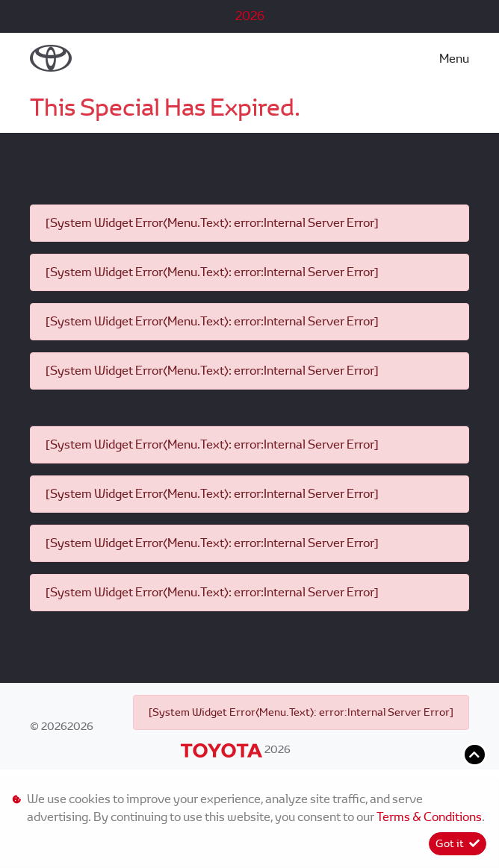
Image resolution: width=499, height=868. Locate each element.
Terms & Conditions (429, 817)
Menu (454, 59)
